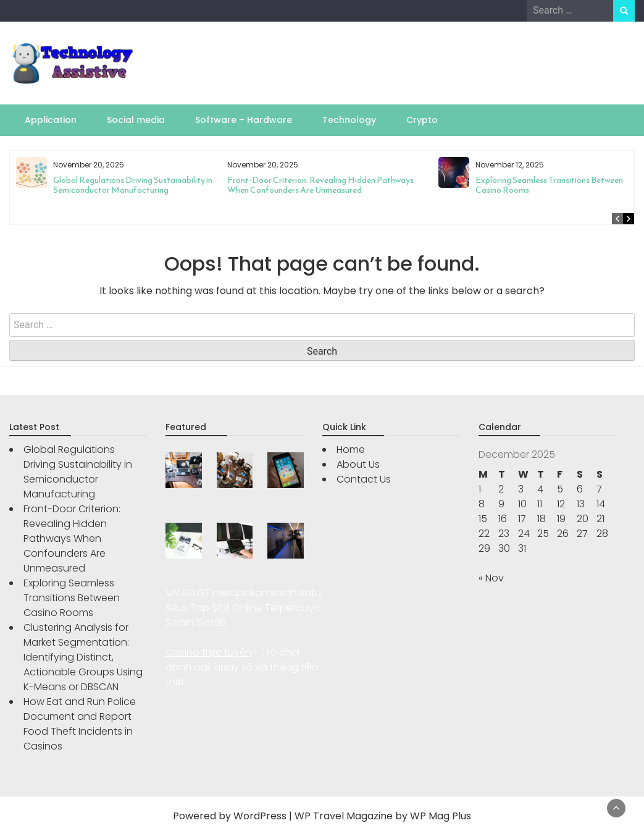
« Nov (491, 578)
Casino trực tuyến (208, 652)
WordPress (260, 816)
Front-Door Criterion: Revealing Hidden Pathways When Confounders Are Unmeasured (320, 185)
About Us (358, 464)
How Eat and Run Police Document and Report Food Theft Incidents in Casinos (80, 724)
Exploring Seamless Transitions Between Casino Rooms (549, 185)
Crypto (422, 120)
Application (51, 120)
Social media (136, 120)
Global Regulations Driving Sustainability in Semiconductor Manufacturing (133, 185)
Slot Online (237, 608)
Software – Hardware (244, 120)
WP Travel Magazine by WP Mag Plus (383, 816)
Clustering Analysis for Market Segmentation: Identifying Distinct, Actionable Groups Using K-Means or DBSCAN (83, 657)
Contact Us (364, 479)
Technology (349, 120)
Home (351, 450)
